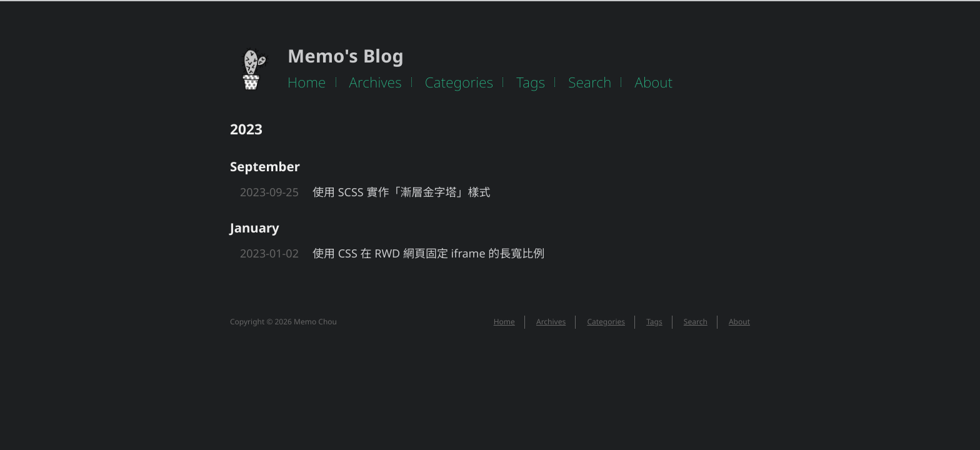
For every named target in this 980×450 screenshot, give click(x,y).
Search (590, 82)
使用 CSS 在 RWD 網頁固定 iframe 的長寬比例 (428, 254)
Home (307, 82)
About (653, 82)
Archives (376, 82)
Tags (531, 82)
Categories (459, 82)
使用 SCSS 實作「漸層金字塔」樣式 (401, 192)
